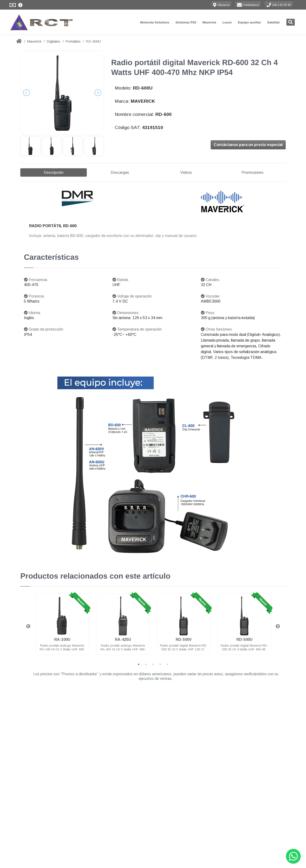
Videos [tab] (186, 172)
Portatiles (73, 41)
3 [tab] (153, 664)
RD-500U (244, 640)
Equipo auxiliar (249, 22)
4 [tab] (160, 664)
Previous (28, 626)
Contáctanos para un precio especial (248, 145)
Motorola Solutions (155, 22)
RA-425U (123, 640)
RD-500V (184, 640)
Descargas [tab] (120, 172)
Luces (227, 22)
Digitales (53, 41)
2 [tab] (146, 664)
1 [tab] (139, 664)
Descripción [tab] (54, 172)
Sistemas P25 (186, 22)
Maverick (209, 22)
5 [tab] (167, 664)
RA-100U (62, 640)
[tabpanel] (62, 627)
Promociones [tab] (252, 172)
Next (278, 626)
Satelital (273, 22)
